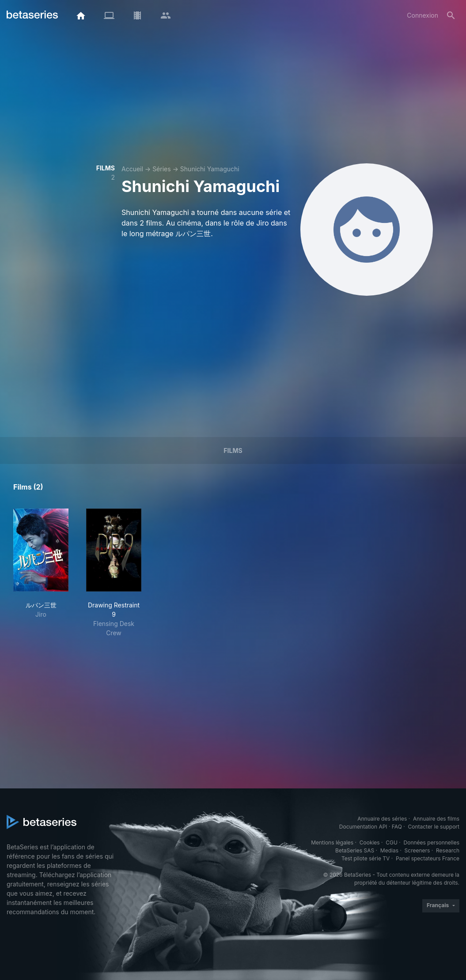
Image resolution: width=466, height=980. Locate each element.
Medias (389, 850)
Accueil (132, 169)
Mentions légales (332, 842)
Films (233, 450)
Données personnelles (432, 842)
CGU (392, 842)
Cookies (370, 842)
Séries (162, 169)
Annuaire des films (436, 819)
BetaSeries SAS (355, 850)
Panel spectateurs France (428, 858)
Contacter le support (434, 827)
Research (448, 850)
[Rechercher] (451, 15)
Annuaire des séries (382, 819)
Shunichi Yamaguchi (210, 169)
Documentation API (363, 827)
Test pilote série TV (366, 858)
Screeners (417, 850)
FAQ (397, 827)
